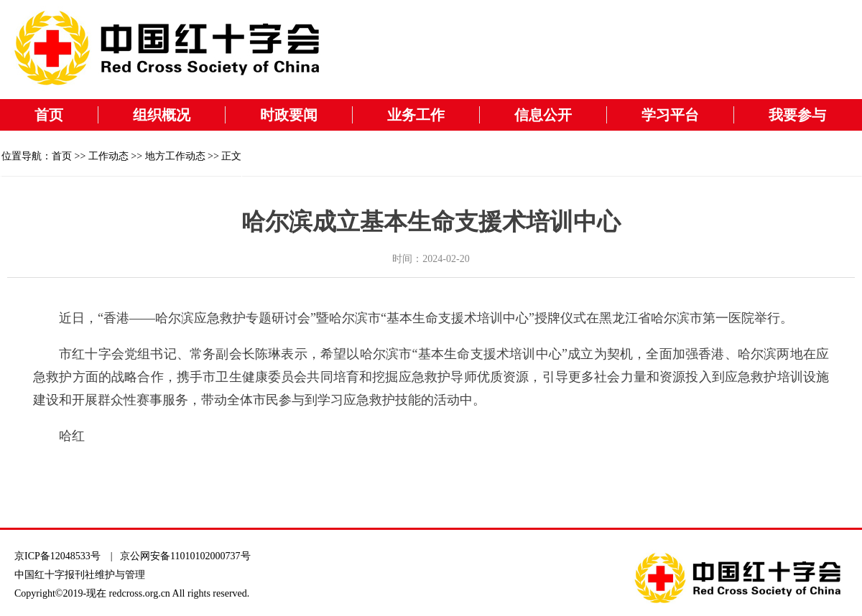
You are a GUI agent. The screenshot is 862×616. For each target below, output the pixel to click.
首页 (49, 115)
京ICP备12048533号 (57, 556)
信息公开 (543, 115)
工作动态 (108, 156)
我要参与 (797, 115)
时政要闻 (289, 115)
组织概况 (162, 115)
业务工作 (416, 115)
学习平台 (670, 115)
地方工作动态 (175, 156)
